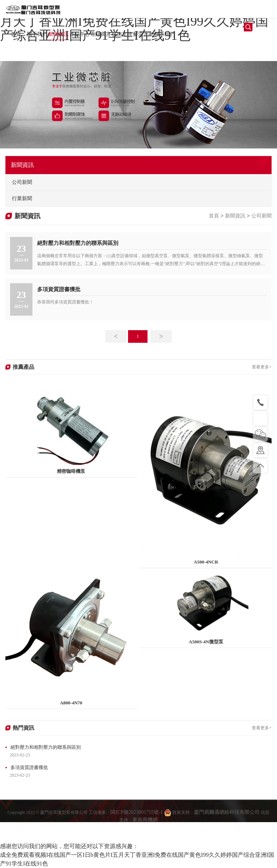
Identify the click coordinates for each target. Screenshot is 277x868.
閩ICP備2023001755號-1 (137, 819)
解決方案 (143, 34)
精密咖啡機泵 (71, 471)
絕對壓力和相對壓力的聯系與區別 (78, 243)
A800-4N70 (71, 703)
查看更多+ (262, 367)
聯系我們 (164, 34)
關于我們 (37, 34)
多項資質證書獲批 (59, 289)
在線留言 (101, 34)
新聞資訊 (58, 34)
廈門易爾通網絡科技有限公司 (227, 819)
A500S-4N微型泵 (206, 642)
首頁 (16, 34)
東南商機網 (145, 827)
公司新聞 (261, 216)
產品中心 (80, 34)
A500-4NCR (206, 562)
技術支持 (122, 34)
